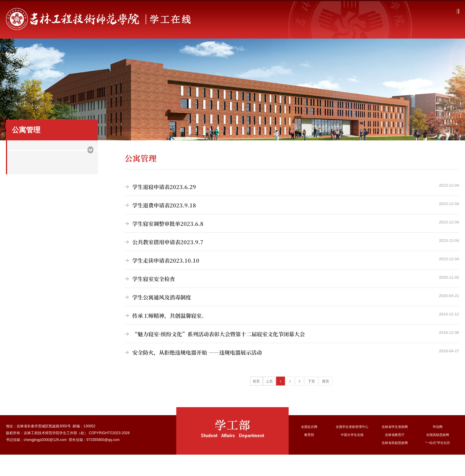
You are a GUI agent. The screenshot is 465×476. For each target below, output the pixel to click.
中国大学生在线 (352, 456)
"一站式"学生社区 (438, 464)
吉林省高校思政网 (395, 464)
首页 (39, 51)
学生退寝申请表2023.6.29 (292, 208)
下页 (311, 403)
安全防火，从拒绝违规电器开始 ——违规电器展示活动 (292, 374)
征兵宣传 (310, 51)
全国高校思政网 (438, 456)
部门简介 (78, 51)
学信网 (438, 448)
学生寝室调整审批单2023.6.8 (292, 245)
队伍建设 (387, 51)
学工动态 (116, 51)
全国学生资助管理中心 (352, 448)
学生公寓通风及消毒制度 (292, 318)
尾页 (326, 403)
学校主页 (425, 11)
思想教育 (155, 51)
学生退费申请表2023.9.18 (292, 226)
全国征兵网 (309, 448)
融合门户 (448, 11)
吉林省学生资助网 (395, 448)
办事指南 (426, 51)
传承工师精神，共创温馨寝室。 (292, 337)
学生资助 (271, 51)
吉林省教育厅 (395, 456)
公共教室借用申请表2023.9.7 (292, 263)
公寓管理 (232, 51)
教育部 (309, 456)
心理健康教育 (349, 51)
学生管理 (194, 51)
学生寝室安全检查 (292, 300)
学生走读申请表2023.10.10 (292, 282)
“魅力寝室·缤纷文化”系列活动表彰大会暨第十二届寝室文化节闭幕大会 (292, 355)
